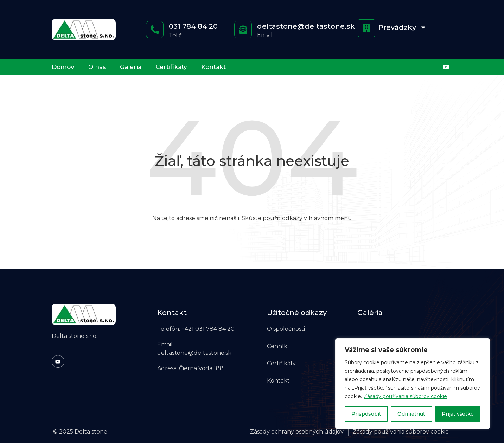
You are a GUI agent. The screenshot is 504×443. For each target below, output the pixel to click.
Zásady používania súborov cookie (405, 396)
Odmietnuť (411, 414)
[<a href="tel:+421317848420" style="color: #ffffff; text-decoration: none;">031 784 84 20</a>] (155, 30)
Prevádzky (403, 27)
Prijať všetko (458, 414)
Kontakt (213, 67)
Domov (63, 67)
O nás (97, 67)
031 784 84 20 (193, 26)
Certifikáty (171, 67)
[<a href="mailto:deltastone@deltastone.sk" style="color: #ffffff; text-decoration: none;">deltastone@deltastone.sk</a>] (243, 30)
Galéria (131, 67)
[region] (413, 384)
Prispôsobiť (366, 414)
